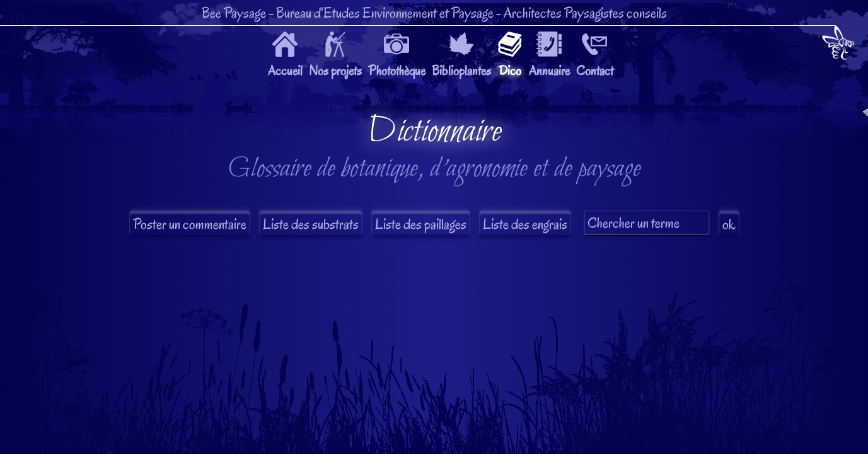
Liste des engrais (525, 224)
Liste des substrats (311, 224)
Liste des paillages (421, 224)
